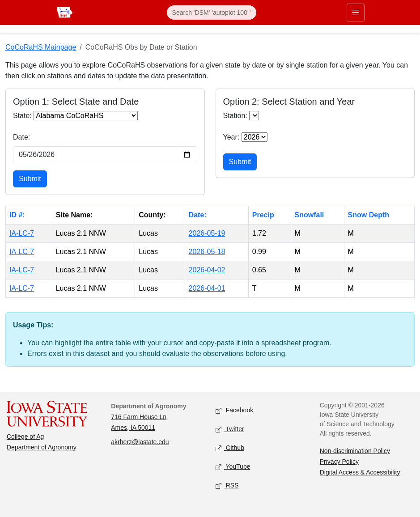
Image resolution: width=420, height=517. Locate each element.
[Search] (212, 13)
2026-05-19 (207, 233)
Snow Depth (369, 215)
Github (230, 448)
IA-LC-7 (22, 233)
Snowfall (310, 215)
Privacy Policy (339, 462)
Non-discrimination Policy (355, 451)
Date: (21, 137)
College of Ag (25, 436)
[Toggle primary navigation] (356, 13)
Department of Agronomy (42, 447)
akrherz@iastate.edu (140, 442)
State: (22, 116)
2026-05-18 (207, 252)
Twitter (230, 430)
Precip (263, 215)
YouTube (233, 467)
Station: (235, 116)
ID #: (17, 215)
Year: (231, 137)
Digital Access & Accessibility (360, 472)
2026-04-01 (207, 288)
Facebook (235, 411)
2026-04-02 (207, 270)
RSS (227, 486)
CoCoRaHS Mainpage (41, 47)
